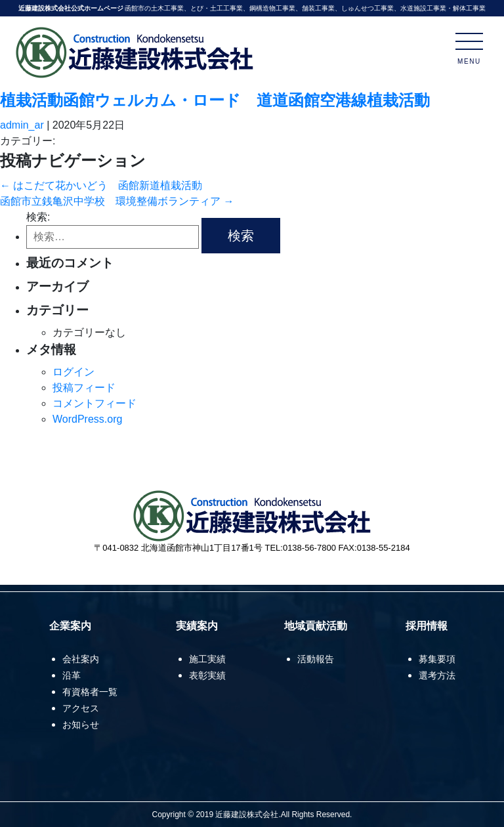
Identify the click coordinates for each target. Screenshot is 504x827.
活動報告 (316, 659)
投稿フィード (84, 388)
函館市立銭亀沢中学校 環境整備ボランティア (117, 201)
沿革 (72, 675)
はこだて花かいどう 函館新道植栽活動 (101, 185)
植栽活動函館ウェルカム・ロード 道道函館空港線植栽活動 (215, 100)
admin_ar (22, 125)
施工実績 (207, 659)
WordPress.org (87, 419)
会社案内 (81, 659)
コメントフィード (94, 403)
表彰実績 (207, 675)
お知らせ (81, 725)
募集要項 (437, 659)
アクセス (81, 708)
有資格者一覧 (90, 692)
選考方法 (437, 675)
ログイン (73, 372)
